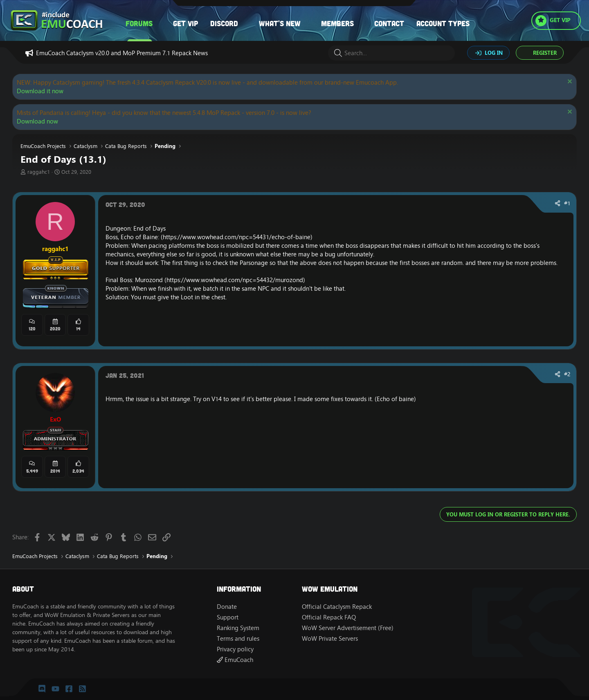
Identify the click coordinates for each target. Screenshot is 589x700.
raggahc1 (39, 172)
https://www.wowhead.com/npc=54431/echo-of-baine (237, 237)
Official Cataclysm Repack (337, 607)
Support (228, 617)
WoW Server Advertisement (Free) (348, 628)
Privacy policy (235, 649)
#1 (567, 203)
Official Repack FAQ (329, 617)
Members (337, 23)
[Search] (391, 53)
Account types (443, 23)
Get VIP (185, 23)
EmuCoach (235, 660)
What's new (280, 23)
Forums (139, 23)
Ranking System (238, 628)
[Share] (558, 204)
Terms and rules (238, 638)
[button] (161, 24)
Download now (37, 121)
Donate (227, 607)
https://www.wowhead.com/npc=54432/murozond (235, 280)
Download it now (40, 91)
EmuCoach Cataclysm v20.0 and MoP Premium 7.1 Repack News (122, 53)
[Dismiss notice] (569, 82)
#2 (567, 374)
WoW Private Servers (330, 638)
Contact (389, 23)
